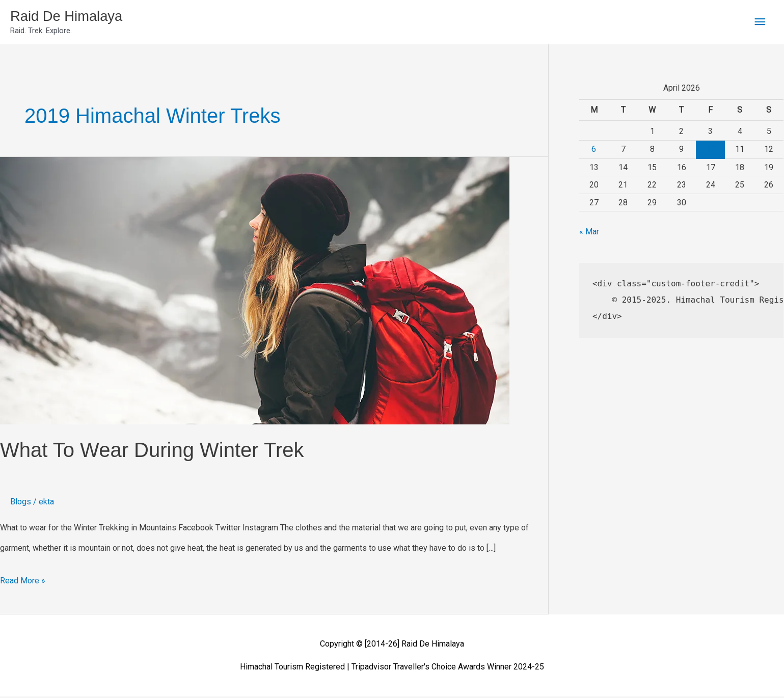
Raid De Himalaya (72, 17)
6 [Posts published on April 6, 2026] (594, 151)
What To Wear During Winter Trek (152, 452)
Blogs (21, 504)
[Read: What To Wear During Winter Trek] (255, 292)
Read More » (23, 580)
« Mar (589, 234)
